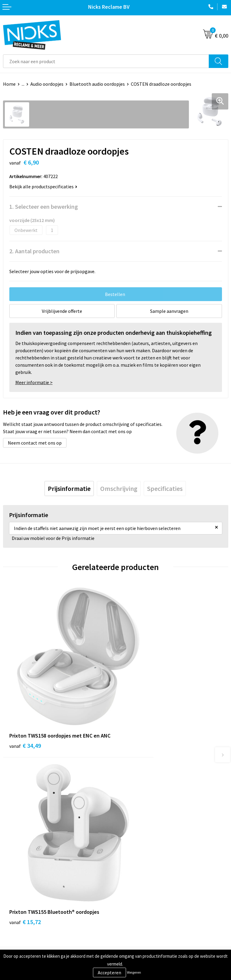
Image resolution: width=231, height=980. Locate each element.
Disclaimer (129, 918)
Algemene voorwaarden (143, 891)
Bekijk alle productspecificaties (43, 186)
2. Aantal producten (34, 251)
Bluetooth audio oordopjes (97, 84)
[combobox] (106, 61)
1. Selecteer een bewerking (44, 206)
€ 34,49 (25, 715)
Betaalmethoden (21, 909)
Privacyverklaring (136, 909)
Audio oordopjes (47, 84)
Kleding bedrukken (138, 828)
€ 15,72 (138, 707)
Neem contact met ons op (35, 443)
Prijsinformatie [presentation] (69, 488)
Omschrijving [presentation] (119, 488)
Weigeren (134, 972)
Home (9, 84)
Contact (11, 891)
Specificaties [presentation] (165, 488)
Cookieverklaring (136, 900)
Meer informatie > (34, 382)
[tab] (69, 488)
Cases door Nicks (136, 837)
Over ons (128, 819)
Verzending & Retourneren (30, 900)
